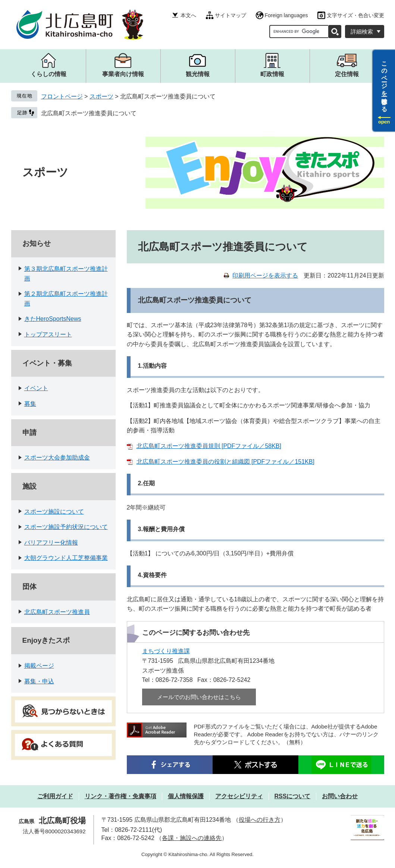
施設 (29, 486)
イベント (36, 388)
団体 (29, 587)
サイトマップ (231, 15)
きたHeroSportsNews (53, 319)
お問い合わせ (340, 796)
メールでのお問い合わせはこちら (199, 697)
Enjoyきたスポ (46, 640)
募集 (30, 404)
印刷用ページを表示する (265, 275)
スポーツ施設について (54, 512)
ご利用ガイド (55, 796)
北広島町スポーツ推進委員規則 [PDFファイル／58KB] (209, 446)
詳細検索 (362, 32)
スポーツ (101, 96)
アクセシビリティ (239, 796)
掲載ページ (39, 666)
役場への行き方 (260, 820)
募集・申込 (39, 681)
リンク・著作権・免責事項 (120, 796)
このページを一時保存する (384, 83)
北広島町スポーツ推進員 (57, 612)
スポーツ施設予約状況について (66, 527)
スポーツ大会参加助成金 (57, 457)
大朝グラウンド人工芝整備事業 (66, 558)
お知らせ (37, 243)
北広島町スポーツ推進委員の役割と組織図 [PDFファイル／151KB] (225, 462)
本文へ (188, 15)
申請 (29, 433)
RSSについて (293, 796)
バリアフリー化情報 (51, 543)
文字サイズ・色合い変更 (355, 15)
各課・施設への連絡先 (192, 838)
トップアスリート (48, 334)
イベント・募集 (47, 363)
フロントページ (62, 96)
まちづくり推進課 (166, 651)
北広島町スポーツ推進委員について (89, 113)
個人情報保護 (186, 796)
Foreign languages (286, 15)
